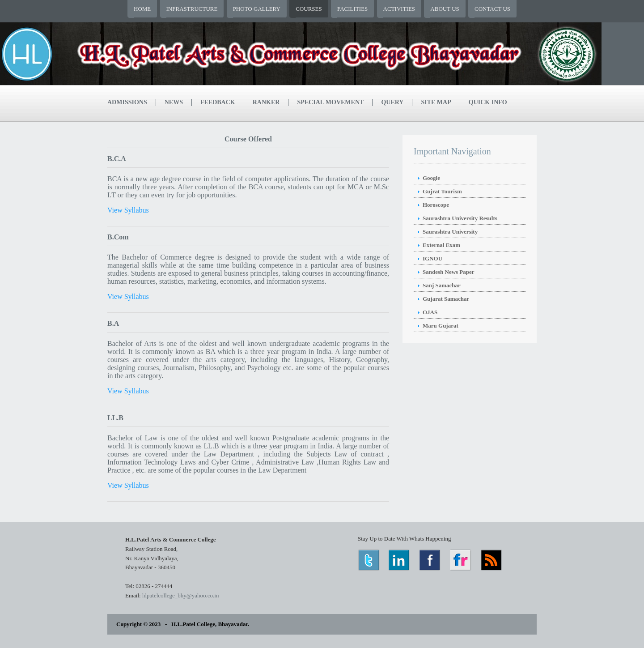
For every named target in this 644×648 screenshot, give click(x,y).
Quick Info (488, 102)
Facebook (430, 560)
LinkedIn (400, 560)
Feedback (218, 102)
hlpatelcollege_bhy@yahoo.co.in (181, 595)
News (174, 102)
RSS (492, 560)
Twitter (369, 560)
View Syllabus (128, 210)
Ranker (266, 102)
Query (392, 102)
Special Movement (330, 102)
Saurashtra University (450, 232)
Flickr (461, 560)
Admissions (127, 102)
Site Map (436, 102)
